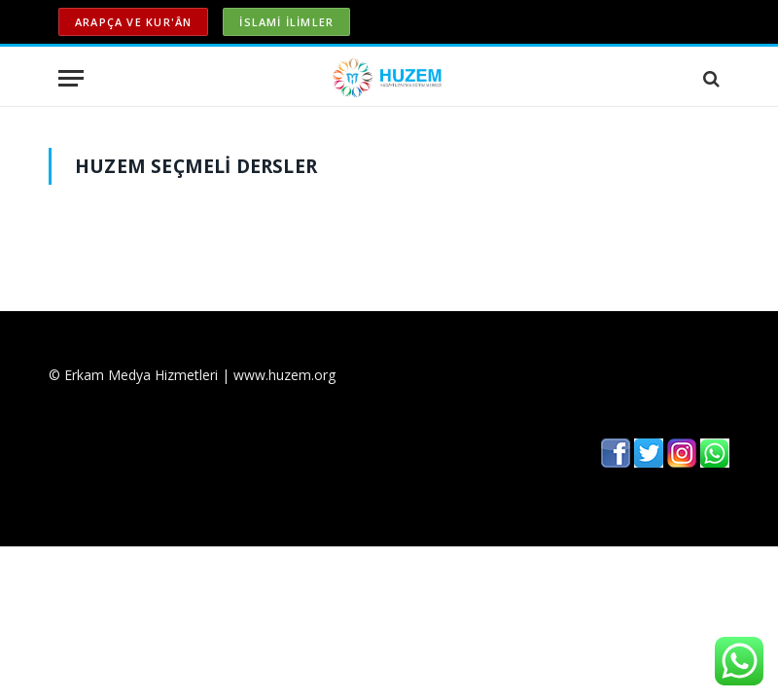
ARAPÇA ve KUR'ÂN (133, 22)
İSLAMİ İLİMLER (286, 22)
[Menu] (71, 78)
